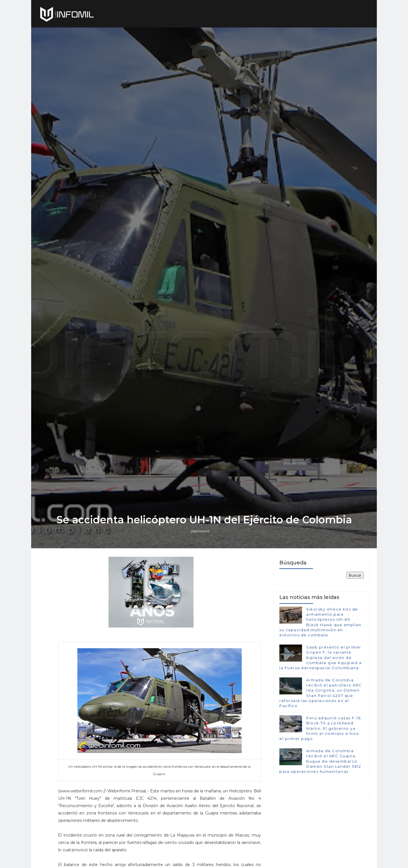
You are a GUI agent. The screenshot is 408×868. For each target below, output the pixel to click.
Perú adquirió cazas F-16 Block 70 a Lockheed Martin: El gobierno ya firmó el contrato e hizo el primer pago (320, 728)
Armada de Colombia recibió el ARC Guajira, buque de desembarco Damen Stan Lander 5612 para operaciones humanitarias (320, 761)
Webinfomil (200, 531)
